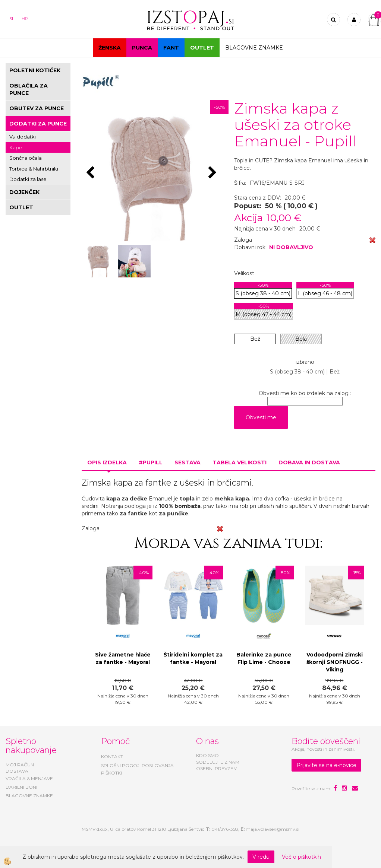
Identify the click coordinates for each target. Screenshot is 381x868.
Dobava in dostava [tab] (309, 462)
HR (25, 19)
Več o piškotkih (301, 857)
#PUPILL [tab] (151, 462)
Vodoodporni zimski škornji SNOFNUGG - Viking (335, 662)
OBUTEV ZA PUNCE (37, 108)
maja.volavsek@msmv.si (273, 829)
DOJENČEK (24, 192)
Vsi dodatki (23, 137)
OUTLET (202, 48)
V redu (261, 857)
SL (12, 19)
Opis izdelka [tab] (107, 462)
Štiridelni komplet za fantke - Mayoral (193, 658)
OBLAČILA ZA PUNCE (29, 89)
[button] (213, 173)
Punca (142, 48)
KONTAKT (112, 756)
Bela (301, 339)
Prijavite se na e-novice (326, 765)
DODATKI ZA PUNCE (38, 124)
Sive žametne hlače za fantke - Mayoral (123, 658)
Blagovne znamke (254, 48)
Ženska (110, 48)
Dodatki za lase (28, 179)
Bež (255, 339)
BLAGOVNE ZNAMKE (29, 796)
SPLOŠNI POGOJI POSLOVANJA (137, 765)
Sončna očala (26, 158)
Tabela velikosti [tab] (240, 462)
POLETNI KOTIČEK (35, 70)
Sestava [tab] (188, 462)
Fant (171, 48)
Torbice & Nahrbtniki (34, 169)
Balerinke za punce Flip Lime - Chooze (264, 658)
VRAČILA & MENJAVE (29, 778)
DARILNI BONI (21, 787)
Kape (16, 147)
